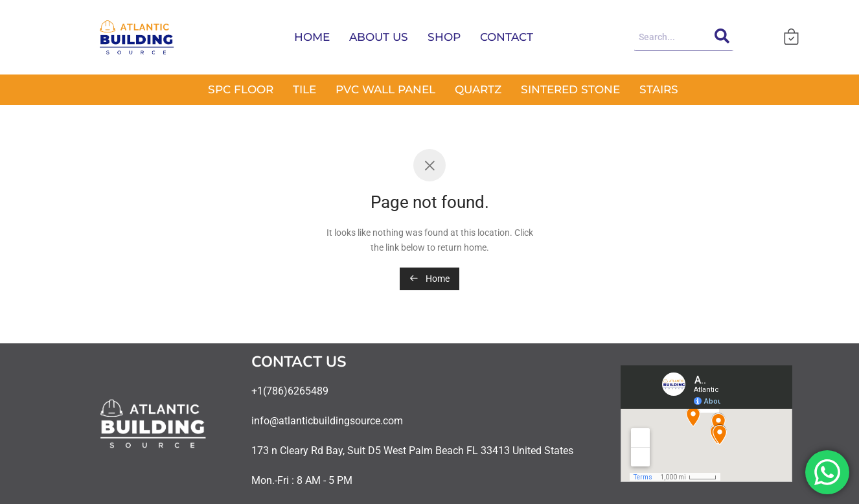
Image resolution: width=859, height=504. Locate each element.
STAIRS (659, 89)
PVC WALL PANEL (385, 89)
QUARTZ (478, 89)
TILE (304, 89)
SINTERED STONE (570, 89)
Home (429, 279)
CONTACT (507, 37)
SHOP (444, 37)
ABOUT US (379, 37)
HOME (312, 37)
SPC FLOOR (241, 89)
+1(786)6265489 (290, 391)
